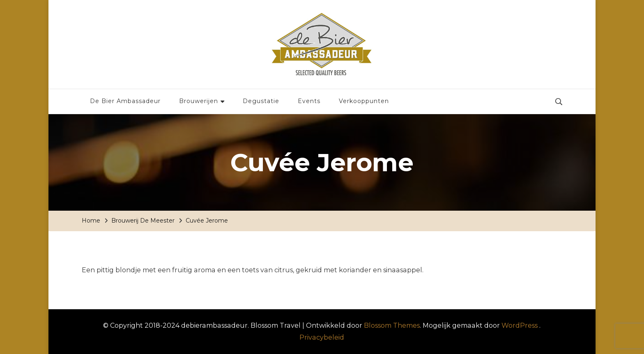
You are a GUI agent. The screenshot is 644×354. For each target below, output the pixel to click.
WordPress (520, 325)
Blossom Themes (392, 325)
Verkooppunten (364, 101)
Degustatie (261, 101)
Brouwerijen (199, 101)
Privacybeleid (322, 337)
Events (309, 101)
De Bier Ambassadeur (125, 101)
